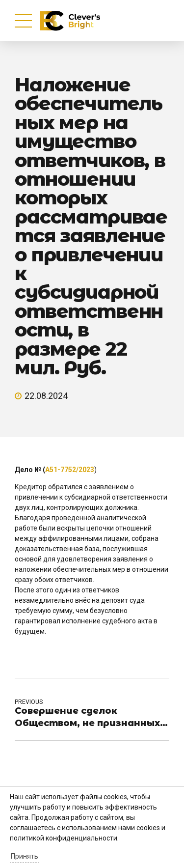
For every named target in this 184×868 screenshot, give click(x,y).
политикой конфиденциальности (64, 838)
